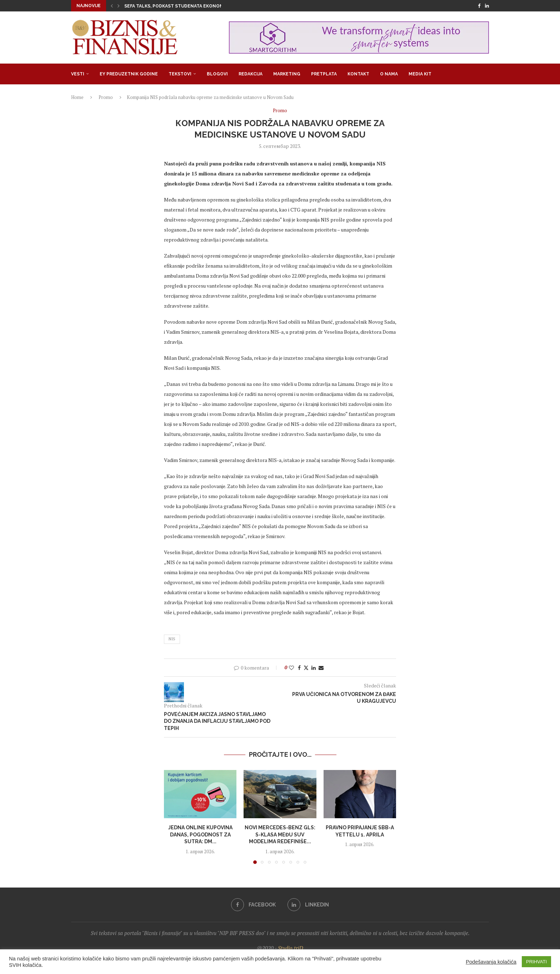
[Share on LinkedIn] (314, 668)
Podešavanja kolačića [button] (491, 962)
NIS (172, 639)
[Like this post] (291, 668)
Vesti (78, 74)
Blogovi (217, 74)
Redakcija (251, 74)
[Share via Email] (321, 668)
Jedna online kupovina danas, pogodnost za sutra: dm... (200, 834)
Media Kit (420, 74)
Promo (106, 97)
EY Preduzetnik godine (129, 74)
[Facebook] (479, 6)
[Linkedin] (487, 6)
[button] (112, 6)
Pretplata (324, 74)
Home (77, 97)
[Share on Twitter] (306, 668)
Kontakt (358, 74)
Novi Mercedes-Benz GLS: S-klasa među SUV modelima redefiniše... (280, 834)
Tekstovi (180, 74)
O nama (389, 74)
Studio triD (291, 948)
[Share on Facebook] (299, 668)
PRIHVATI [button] (536, 962)
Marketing (287, 74)
